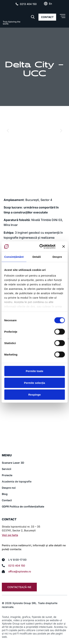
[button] (8, 131)
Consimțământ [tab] (14, 257)
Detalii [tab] (37, 257)
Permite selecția (34, 383)
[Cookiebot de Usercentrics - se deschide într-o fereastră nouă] (41, 247)
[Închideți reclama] (63, 246)
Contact (7, 500)
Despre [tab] (57, 257)
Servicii (7, 469)
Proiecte (7, 475)
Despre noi (9, 488)
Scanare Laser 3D (13, 463)
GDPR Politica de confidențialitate (23, 506)
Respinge (35, 394)
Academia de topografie (17, 481)
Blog (5, 494)
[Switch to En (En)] (50, 4)
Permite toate (34, 371)
